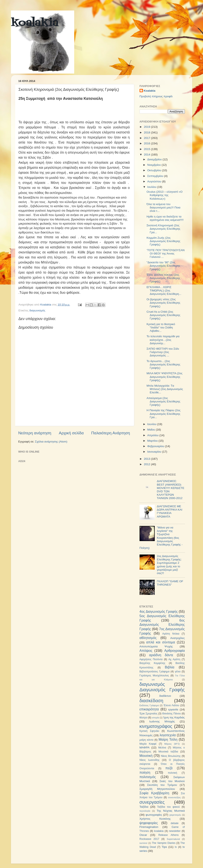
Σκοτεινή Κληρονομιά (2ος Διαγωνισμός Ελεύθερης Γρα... (163, 229)
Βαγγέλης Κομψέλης (153, 663)
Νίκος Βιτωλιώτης (171, 756)
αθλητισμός (148, 638)
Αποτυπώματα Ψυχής (156, 646)
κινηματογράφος (156, 726)
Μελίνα (162, 748)
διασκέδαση (151, 701)
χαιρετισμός (175, 815)
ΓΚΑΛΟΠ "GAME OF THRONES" (170, 583)
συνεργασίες (152, 802)
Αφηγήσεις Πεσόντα (151, 659)
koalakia (35, 23)
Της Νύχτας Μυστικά (171, 811)
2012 (147, 464)
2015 (147, 149)
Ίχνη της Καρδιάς (174, 717)
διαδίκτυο (165, 696)
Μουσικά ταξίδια (168, 752)
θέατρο (144, 718)
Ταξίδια (144, 807)
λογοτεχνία (168, 735)
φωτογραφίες (154, 815)
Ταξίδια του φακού (169, 807)
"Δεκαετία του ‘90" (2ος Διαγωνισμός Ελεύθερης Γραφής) (163, 266)
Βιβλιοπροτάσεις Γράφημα (155, 672)
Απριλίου (153, 435)
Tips (164, 847)
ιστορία (156, 718)
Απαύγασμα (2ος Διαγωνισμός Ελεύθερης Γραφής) (163, 401)
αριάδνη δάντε (161, 655)
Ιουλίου (152, 187)
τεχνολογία (145, 811)
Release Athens (168, 835)
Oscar (143, 835)
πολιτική (172, 773)
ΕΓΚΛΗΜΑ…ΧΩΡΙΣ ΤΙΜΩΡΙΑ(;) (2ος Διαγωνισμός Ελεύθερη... (164, 290)
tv (176, 847)
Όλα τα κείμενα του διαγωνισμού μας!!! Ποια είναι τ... (163, 207)
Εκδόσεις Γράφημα (149, 705)
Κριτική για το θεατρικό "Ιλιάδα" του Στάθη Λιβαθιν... (161, 327)
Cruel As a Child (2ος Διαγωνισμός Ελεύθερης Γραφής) (163, 315)
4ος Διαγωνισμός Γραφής (159, 611)
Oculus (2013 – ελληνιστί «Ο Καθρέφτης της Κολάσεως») (165, 195)
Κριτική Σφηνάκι (149, 731)
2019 (147, 127)
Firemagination (149, 827)
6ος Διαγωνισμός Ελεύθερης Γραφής (162, 625)
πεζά (169, 768)
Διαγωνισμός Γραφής (162, 690)
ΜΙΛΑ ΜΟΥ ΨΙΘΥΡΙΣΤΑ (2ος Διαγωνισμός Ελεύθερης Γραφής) (164, 377)
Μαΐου (152, 430)
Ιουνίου (152, 424)
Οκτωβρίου (155, 170)
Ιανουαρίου (155, 452)
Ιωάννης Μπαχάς (162, 721)
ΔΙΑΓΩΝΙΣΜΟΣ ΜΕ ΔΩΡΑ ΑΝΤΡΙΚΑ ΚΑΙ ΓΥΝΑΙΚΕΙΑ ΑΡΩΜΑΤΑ (170, 511)
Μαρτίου (153, 441)
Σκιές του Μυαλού (172, 781)
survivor (144, 843)
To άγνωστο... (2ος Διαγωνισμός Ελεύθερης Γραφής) (163, 364)
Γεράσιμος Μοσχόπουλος (154, 676)
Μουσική (146, 756)
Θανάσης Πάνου (171, 714)
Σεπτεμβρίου (156, 176)
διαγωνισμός (37, 310)
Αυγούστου (155, 181)
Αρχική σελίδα (71, 433)
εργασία (173, 709)
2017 (147, 138)
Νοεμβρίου (155, 165)
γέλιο (178, 672)
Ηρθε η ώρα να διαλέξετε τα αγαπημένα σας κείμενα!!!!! (165, 218)
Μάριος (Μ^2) (172, 744)
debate (175, 823)
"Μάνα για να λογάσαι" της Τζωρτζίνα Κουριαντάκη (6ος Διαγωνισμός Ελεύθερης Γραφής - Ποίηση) (161, 538)
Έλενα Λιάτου (171, 705)
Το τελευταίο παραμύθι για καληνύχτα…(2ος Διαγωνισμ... (163, 340)
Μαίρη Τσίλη (168, 739)
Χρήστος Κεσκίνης (155, 819)
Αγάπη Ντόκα (171, 634)
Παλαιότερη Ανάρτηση (111, 433)
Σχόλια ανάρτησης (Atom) (51, 442)
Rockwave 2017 (149, 839)
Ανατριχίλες (178, 638)
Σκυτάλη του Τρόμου (162, 785)
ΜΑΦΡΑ (145, 747)
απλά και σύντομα (161, 642)
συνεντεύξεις (174, 797)
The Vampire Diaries (164, 843)
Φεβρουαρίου (156, 446)
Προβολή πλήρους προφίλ (156, 96)
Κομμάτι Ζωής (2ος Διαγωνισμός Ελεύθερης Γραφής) (163, 241)
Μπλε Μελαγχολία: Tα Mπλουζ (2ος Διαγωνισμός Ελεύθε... (165, 389)
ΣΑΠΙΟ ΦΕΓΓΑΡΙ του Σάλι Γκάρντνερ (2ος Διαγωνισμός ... (163, 352)
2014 (147, 155)
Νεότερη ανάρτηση (35, 433)
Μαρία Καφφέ (148, 744)
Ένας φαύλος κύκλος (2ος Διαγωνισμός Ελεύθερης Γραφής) (163, 278)
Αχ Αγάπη (174, 659)
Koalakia (150, 91)
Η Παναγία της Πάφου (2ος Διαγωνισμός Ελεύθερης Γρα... (163, 414)
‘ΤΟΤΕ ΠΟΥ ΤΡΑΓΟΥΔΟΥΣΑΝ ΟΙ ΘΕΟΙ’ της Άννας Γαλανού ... (165, 254)
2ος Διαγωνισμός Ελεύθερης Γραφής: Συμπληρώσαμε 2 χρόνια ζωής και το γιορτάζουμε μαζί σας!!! (169, 565)
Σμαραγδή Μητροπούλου (157, 789)
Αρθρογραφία (174, 651)
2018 (147, 132)
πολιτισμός (148, 777)
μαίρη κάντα (147, 740)
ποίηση (145, 772)
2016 (147, 143)
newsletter (175, 831)
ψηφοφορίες (149, 823)
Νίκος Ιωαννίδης (150, 760)
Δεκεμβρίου (155, 159)
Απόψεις (146, 651)
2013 (147, 459)
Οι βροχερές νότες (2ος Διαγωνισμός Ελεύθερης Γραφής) (163, 303)
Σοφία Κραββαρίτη (154, 793)
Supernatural (173, 839)
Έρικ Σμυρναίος (149, 714)
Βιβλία (170, 667)
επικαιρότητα (149, 709)
